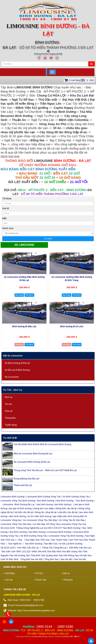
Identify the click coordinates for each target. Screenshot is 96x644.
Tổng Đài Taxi (52, 559)
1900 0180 (65, 627)
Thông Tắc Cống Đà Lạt (54, 548)
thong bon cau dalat (44, 508)
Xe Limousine (12, 377)
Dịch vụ (9, 397)
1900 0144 (44, 627)
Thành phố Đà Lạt (23, 485)
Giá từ (6, 208)
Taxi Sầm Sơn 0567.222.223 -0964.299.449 (24, 551)
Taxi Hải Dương (17, 555)
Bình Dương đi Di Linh (72, 326)
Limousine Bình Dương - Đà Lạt (42, 637)
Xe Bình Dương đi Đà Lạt (17, 363)
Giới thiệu (10, 573)
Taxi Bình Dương (46, 501)
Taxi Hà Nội (81, 555)
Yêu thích (29, 295)
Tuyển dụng (11, 425)
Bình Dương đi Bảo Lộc (24, 326)
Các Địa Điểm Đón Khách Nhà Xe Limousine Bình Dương (42, 444)
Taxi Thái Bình (33, 555)
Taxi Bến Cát (51, 544)
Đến (4, 218)
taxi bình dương (63, 504)
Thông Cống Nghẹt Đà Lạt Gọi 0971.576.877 (39, 528)
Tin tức (8, 404)
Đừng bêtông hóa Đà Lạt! (27, 479)
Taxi (20, 540)
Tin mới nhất (10, 438)
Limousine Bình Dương (13, 497)
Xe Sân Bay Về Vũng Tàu (46, 524)
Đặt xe (66, 573)
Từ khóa (7, 199)
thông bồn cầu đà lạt (66, 508)
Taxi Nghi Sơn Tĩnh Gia (37, 540)
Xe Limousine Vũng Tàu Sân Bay (40, 520)
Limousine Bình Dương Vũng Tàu (44, 497)
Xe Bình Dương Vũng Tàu (76, 497)
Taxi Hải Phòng (66, 555)
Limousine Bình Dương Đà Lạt (19, 504)
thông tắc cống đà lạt (46, 512)
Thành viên (41, 580)
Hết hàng (19, 345)
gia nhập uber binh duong (66, 516)
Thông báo (10, 418)
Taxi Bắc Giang (70, 551)
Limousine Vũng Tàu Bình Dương (18, 501)
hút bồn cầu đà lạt (24, 512)
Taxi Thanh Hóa (59, 540)
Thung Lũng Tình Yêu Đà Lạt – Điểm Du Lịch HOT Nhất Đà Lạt (45, 470)
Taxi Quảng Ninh (50, 555)
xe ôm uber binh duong (39, 516)
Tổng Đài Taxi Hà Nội (31, 559)
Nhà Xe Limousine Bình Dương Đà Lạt (33, 454)
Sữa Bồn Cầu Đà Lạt (80, 548)
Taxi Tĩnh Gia (76, 540)
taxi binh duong (45, 504)
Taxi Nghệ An (15, 544)
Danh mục (8, 228)
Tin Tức (39, 573)
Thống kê (68, 580)
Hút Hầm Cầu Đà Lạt (28, 548)
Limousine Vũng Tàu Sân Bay (16, 524)
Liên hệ (9, 580)
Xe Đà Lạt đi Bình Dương (17, 370)
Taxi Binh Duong (37, 532)
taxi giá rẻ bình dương (20, 508)
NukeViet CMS (68, 637)
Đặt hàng (19, 295)
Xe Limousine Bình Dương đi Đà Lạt (32, 462)
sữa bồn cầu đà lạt (68, 512)
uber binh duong (17, 516)
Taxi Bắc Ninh (54, 551)
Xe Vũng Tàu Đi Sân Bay (72, 520)
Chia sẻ (9, 411)
